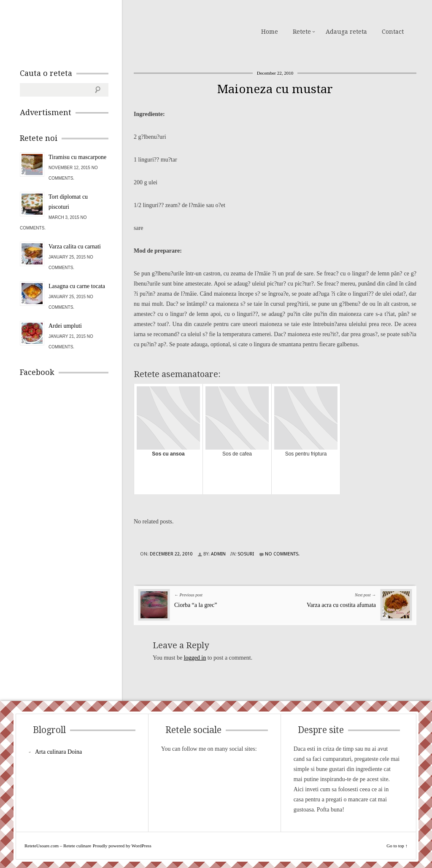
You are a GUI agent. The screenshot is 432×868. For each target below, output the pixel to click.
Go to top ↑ (397, 846)
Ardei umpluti (65, 326)
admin (218, 554)
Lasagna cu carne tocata (77, 286)
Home (270, 32)
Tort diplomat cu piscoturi (68, 202)
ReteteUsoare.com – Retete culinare (81, 31)
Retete (302, 32)
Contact (393, 32)
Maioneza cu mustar (275, 89)
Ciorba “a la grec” (196, 605)
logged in (195, 658)
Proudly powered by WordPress (122, 846)
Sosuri (246, 554)
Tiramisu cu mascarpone (77, 157)
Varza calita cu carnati (75, 247)
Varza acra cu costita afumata (341, 605)
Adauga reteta (346, 32)
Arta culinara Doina (58, 752)
